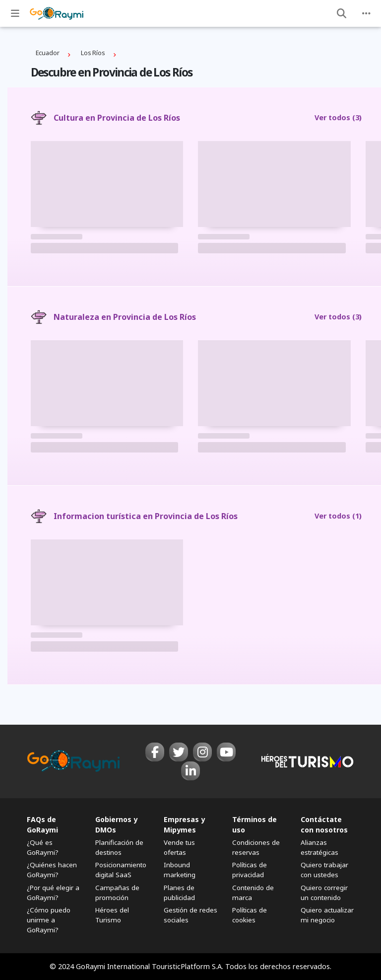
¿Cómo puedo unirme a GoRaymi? (49, 920)
